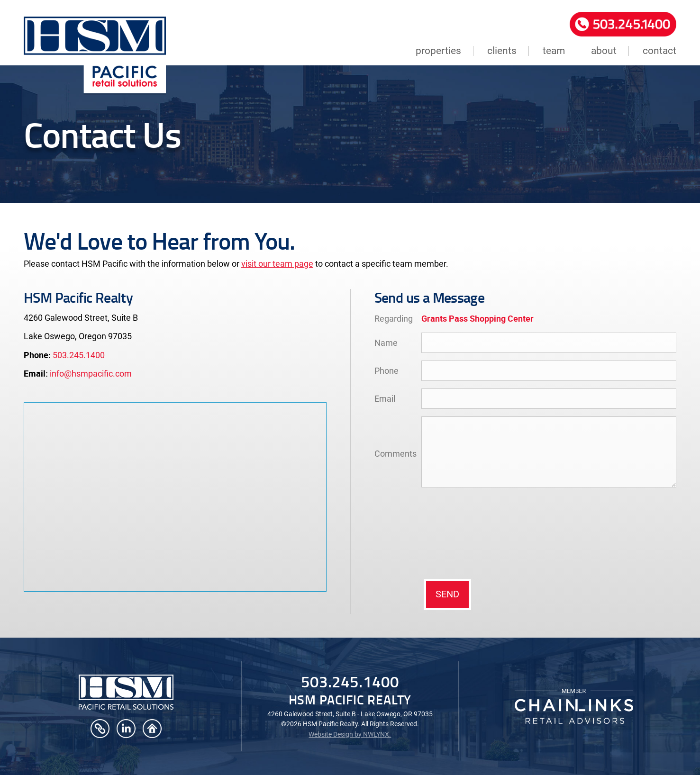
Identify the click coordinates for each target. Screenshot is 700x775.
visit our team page (277, 264)
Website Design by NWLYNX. (350, 734)
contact (659, 51)
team (554, 51)
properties (438, 51)
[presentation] (460, 532)
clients (502, 51)
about (604, 51)
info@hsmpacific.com (91, 374)
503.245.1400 (79, 355)
